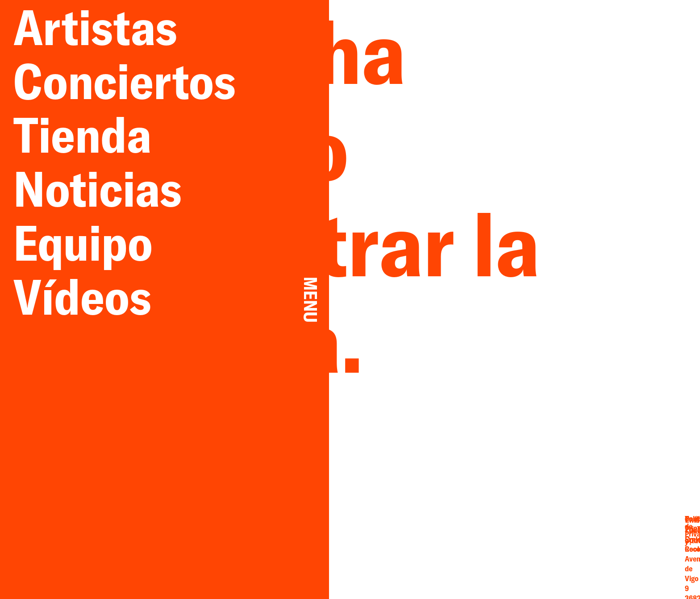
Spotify (555, 557)
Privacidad (629, 547)
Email (511, 538)
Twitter (555, 538)
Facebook (511, 547)
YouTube (555, 547)
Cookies (629, 556)
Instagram (511, 557)
